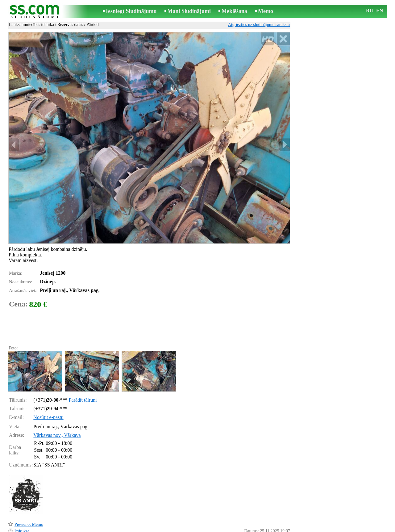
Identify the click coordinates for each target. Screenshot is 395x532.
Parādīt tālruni (83, 374)
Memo (266, 11)
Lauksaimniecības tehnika (31, 25)
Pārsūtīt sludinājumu (32, 512)
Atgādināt (23, 519)
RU (370, 11)
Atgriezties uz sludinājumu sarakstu (259, 25)
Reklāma (186, 528)
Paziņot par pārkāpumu (270, 519)
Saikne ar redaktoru (156, 528)
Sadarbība (207, 528)
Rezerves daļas (70, 25)
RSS (225, 528)
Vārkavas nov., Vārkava (57, 409)
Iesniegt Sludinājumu (131, 11)
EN (380, 11)
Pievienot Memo (29, 498)
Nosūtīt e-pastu (48, 391)
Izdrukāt (22, 505)
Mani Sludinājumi (189, 11)
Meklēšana (234, 11)
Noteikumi (125, 528)
